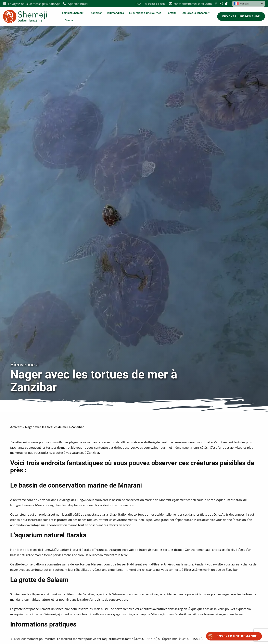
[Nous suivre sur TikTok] (226, 4)
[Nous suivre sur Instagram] (221, 4)
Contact (70, 20)
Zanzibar (96, 13)
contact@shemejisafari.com (190, 4)
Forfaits (171, 13)
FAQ (138, 4)
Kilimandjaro (116, 13)
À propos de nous (155, 4)
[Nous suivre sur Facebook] (216, 4)
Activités (16, 427)
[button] (249, 4)
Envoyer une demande (237, 636)
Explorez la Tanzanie (196, 13)
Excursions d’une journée (145, 13)
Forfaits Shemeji (74, 13)
